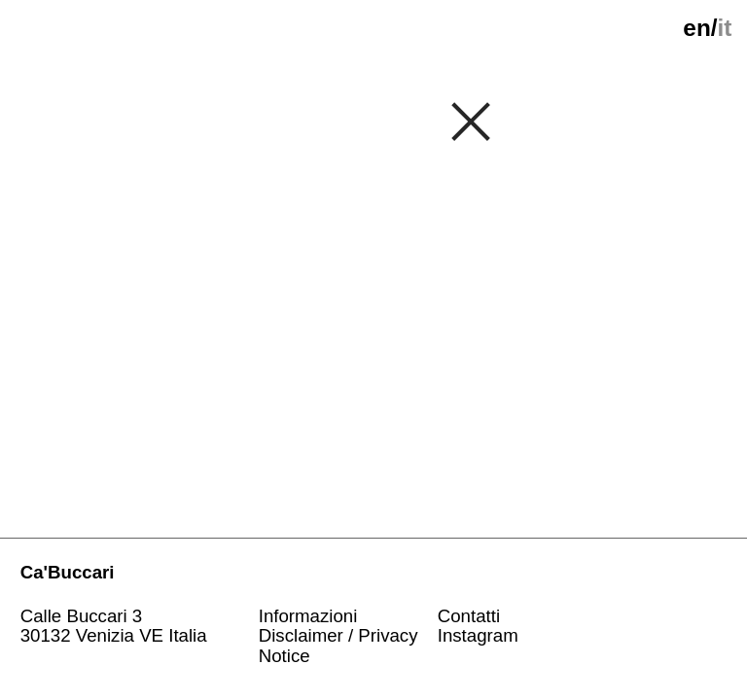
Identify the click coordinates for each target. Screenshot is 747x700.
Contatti (469, 616)
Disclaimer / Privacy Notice (338, 646)
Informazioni (308, 616)
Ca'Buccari (68, 572)
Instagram (478, 635)
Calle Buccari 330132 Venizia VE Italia (114, 627)
